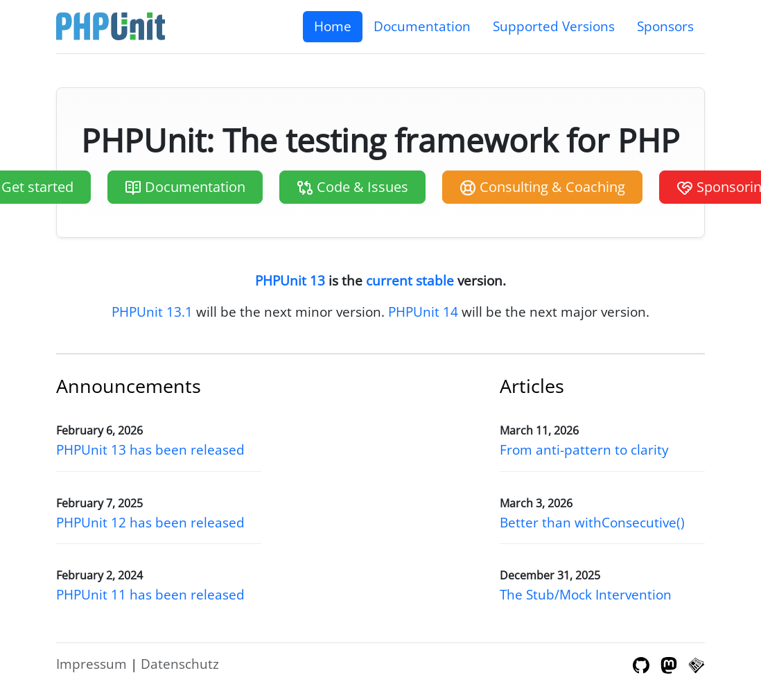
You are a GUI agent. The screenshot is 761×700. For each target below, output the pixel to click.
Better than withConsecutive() (592, 522)
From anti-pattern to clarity (584, 449)
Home (333, 26)
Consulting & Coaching (542, 187)
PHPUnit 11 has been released (150, 594)
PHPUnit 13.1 (152, 312)
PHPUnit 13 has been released (150, 449)
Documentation (422, 26)
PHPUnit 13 (290, 280)
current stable (410, 280)
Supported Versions (554, 26)
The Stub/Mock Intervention (586, 594)
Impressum (91, 664)
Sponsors (665, 26)
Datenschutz (180, 664)
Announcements (129, 386)
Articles (532, 386)
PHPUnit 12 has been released (150, 522)
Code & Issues (352, 187)
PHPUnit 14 (423, 312)
